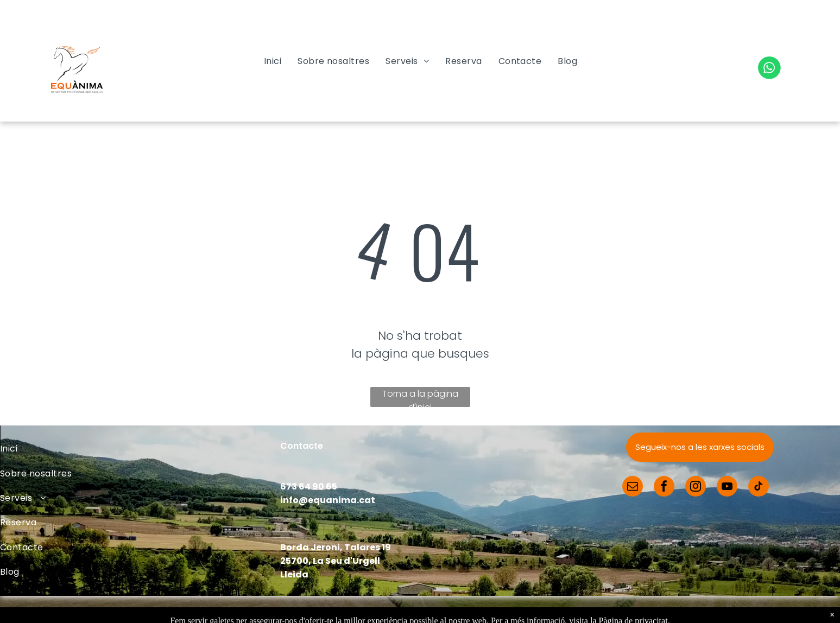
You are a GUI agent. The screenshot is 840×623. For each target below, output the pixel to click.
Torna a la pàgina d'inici (420, 397)
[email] (633, 488)
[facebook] (664, 488)
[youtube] (727, 488)
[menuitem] (273, 61)
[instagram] (696, 488)
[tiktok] (759, 488)
